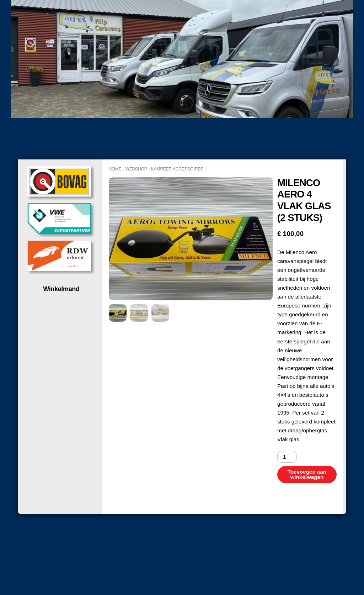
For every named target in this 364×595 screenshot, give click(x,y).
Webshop (136, 169)
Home (115, 169)
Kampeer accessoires (177, 169)
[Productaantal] (287, 457)
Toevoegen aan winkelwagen (307, 474)
